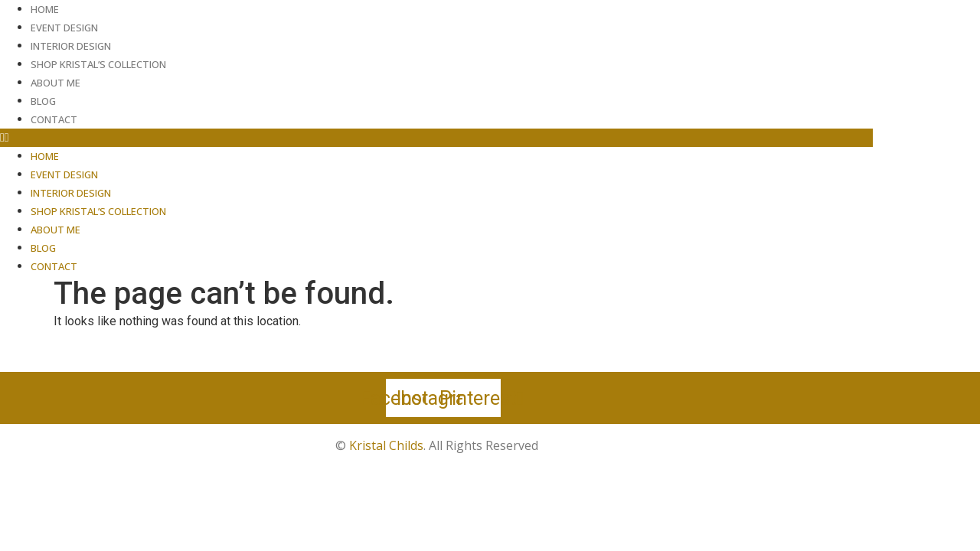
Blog (43, 101)
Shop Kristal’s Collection (98, 64)
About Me (56, 83)
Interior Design (71, 46)
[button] (436, 138)
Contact (54, 119)
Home (45, 9)
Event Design (64, 28)
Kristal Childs (386, 445)
